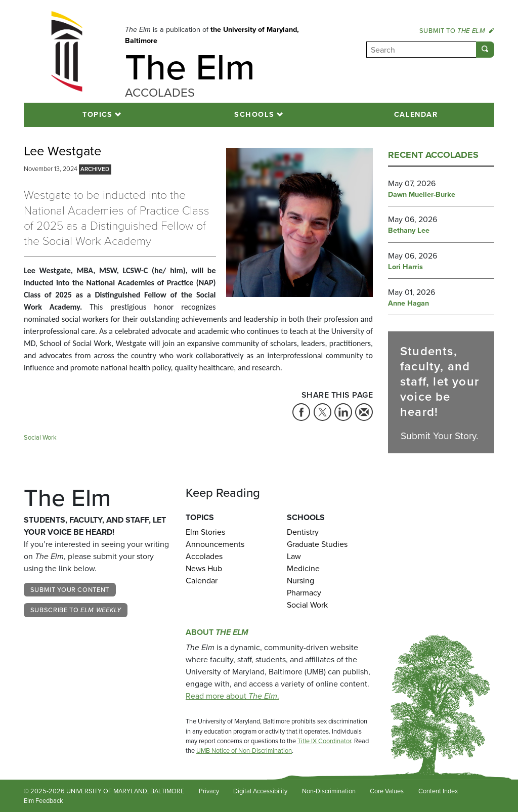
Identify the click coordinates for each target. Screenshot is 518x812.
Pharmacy (304, 593)
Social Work (307, 605)
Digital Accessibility (260, 791)
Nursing (300, 581)
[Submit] (485, 50)
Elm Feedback (44, 801)
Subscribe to (76, 610)
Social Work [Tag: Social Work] (40, 437)
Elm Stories (205, 532)
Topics (98, 114)
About (217, 632)
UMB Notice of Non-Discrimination (244, 751)
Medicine (303, 568)
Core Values (387, 791)
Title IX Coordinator (324, 741)
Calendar (416, 114)
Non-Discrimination (329, 791)
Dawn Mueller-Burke (422, 195)
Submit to (457, 31)
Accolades (204, 556)
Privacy (209, 791)
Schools (254, 114)
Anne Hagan (408, 304)
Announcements (215, 544)
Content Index (438, 791)
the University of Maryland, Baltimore (212, 35)
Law (294, 556)
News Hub (204, 568)
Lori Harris (405, 267)
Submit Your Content (70, 590)
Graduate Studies (317, 544)
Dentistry (303, 532)
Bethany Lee (409, 231)
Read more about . (232, 696)
